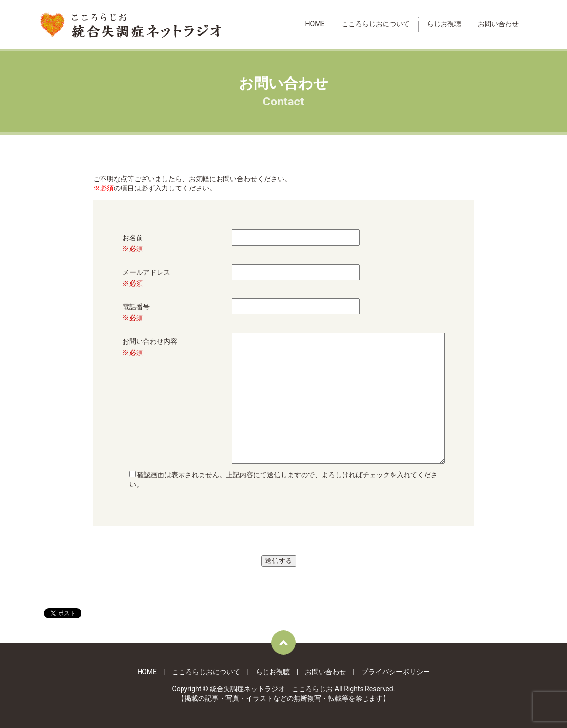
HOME (315, 24)
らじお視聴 (444, 24)
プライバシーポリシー (396, 672)
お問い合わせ (498, 24)
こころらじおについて (376, 24)
